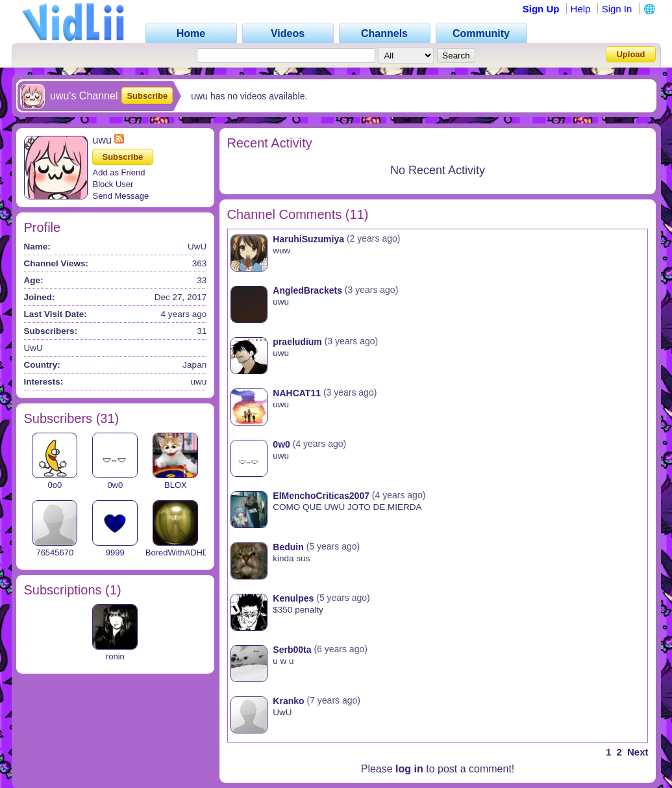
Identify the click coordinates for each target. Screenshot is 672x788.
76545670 (55, 553)
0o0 (55, 485)
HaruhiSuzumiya (308, 239)
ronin (115, 656)
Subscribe (147, 96)
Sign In (617, 9)
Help (581, 9)
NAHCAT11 (297, 393)
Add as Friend (119, 172)
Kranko (288, 701)
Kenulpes (293, 598)
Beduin (288, 547)
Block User (113, 184)
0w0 (115, 485)
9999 (115, 553)
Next (638, 752)
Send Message (121, 196)
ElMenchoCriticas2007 (321, 496)
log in (409, 769)
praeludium (297, 342)
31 (107, 418)
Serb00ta (292, 650)
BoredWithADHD (177, 553)
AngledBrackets (307, 290)
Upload (630, 54)
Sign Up (541, 9)
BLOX (176, 485)
